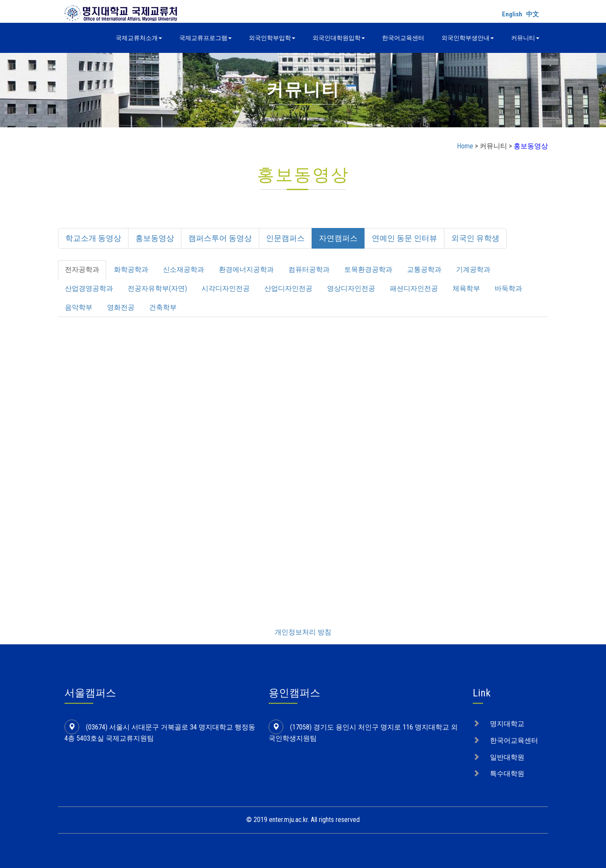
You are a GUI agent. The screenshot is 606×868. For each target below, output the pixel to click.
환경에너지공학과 (246, 269)
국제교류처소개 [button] (139, 38)
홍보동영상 (155, 238)
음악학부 (79, 307)
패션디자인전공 (414, 288)
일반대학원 (507, 757)
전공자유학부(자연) (157, 288)
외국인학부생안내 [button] (468, 38)
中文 (533, 14)
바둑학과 (508, 288)
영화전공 (121, 307)
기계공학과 (473, 269)
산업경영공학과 (89, 288)
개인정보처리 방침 (303, 632)
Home (465, 146)
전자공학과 (82, 269)
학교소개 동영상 (93, 238)
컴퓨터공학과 (309, 269)
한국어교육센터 (403, 38)
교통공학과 (424, 269)
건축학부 (163, 307)
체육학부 (466, 288)
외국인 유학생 (475, 238)
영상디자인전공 (351, 288)
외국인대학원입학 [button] (339, 38)
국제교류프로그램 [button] (205, 38)
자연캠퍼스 (338, 238)
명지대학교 (507, 724)
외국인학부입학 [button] (272, 38)
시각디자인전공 (226, 288)
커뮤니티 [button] (525, 38)
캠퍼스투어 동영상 (220, 238)
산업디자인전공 (288, 288)
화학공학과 (131, 269)
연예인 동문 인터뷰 (404, 238)
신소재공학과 (184, 269)
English (512, 14)
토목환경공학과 (368, 269)
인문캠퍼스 (285, 238)
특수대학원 (507, 774)
